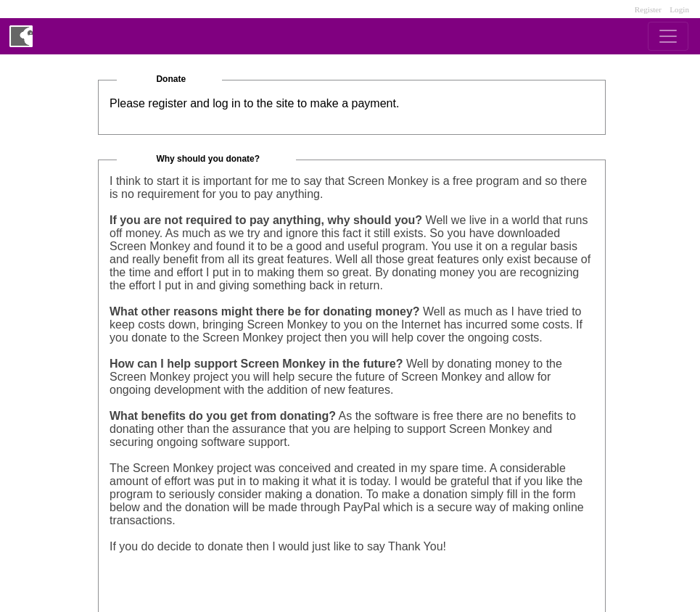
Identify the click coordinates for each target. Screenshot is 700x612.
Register (648, 9)
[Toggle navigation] (668, 36)
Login (679, 9)
